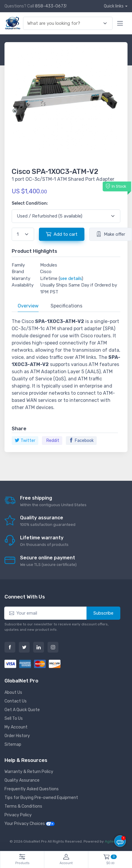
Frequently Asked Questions (32, 789)
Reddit (53, 441)
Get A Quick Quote (22, 710)
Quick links (114, 6)
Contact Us (16, 701)
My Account (16, 727)
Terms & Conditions (23, 806)
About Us (13, 692)
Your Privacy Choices (30, 824)
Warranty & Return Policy (29, 772)
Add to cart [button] (62, 234)
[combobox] (64, 23)
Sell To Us (14, 718)
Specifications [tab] (66, 306)
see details (71, 278)
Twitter (25, 441)
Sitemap (13, 744)
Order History (17, 736)
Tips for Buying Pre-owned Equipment (41, 798)
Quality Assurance (22, 780)
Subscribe (103, 613)
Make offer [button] (111, 234)
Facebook (81, 441)
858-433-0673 (50, 6)
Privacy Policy (18, 815)
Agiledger (113, 841)
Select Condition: (30, 203)
